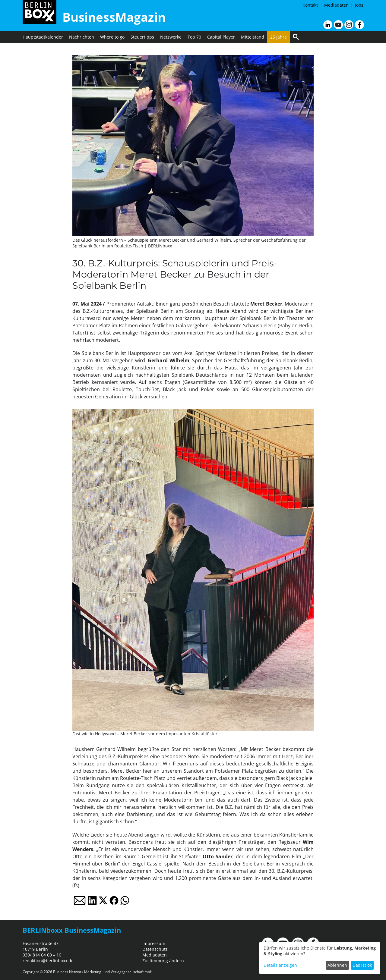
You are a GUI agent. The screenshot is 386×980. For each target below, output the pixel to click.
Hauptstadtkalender (43, 37)
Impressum (154, 943)
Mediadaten (336, 5)
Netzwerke (171, 37)
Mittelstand (253, 37)
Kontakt (310, 5)
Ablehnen (337, 965)
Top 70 (194, 37)
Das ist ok (362, 965)
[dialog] (320, 958)
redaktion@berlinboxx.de (48, 961)
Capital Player (221, 37)
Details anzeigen (280, 965)
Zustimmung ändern (163, 961)
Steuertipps (142, 37)
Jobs (359, 5)
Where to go (112, 37)
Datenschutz (155, 949)
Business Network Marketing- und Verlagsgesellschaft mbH (103, 972)
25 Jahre (278, 37)
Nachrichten (82, 37)
